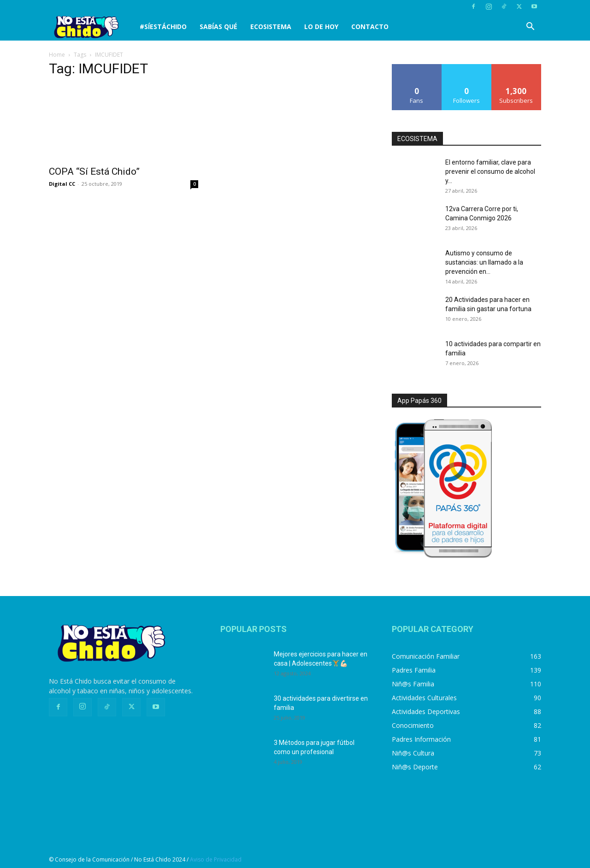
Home (57, 55)
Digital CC (62, 184)
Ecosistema (271, 27)
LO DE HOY (321, 27)
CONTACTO (370, 27)
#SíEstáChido (163, 27)
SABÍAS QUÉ (218, 27)
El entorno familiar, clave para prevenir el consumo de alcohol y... (490, 171)
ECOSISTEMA (417, 139)
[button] (530, 27)
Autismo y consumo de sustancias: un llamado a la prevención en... (484, 262)
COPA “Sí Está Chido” (94, 171)
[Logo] (91, 27)
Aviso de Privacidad (216, 859)
